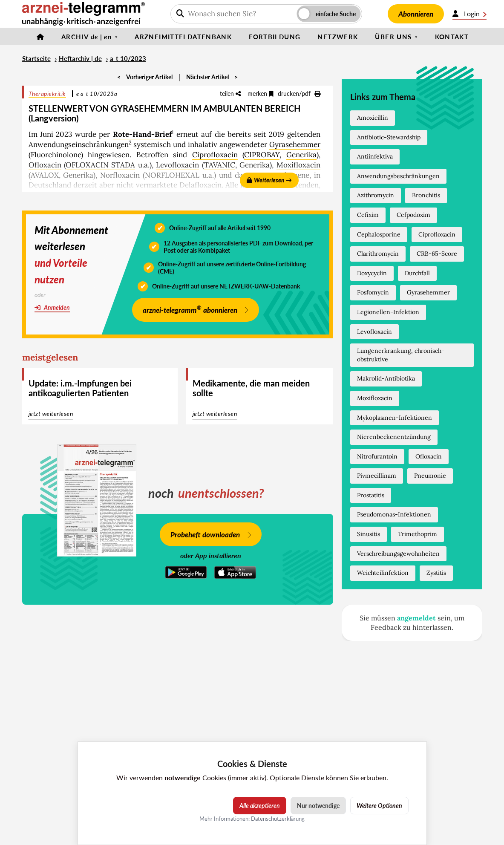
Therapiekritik (47, 94)
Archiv (86, 37)
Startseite (36, 58)
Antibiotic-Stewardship (389, 137)
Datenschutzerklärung (278, 819)
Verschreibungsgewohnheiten (398, 554)
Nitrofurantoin (377, 456)
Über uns (393, 37)
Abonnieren (416, 14)
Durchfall (417, 273)
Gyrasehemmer (295, 144)
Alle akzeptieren (260, 806)
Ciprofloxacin (215, 155)
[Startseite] (40, 37)
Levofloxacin (177, 165)
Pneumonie (430, 476)
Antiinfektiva (375, 156)
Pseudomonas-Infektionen (394, 514)
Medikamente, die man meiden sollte (251, 388)
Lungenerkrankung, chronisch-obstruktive (401, 355)
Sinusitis (369, 534)
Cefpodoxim (413, 215)
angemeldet (416, 618)
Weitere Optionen (379, 806)
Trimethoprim (418, 534)
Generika (301, 155)
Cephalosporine (379, 234)
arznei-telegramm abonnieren (190, 309)
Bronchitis (426, 195)
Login (469, 14)
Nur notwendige (318, 806)
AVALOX (45, 175)
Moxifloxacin (298, 165)
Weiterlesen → (269, 180)
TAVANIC (220, 165)
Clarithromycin (378, 254)
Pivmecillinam (377, 476)
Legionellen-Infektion (388, 312)
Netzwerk (338, 37)
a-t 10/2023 (128, 58)
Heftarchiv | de (80, 58)
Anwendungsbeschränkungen (398, 176)
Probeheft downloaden (205, 535)
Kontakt (452, 37)
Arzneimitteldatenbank (183, 37)
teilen (230, 94)
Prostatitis (371, 495)
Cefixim (368, 215)
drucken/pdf (299, 94)
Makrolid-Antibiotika (386, 378)
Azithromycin (376, 195)
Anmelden (52, 307)
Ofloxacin (45, 165)
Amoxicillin (373, 118)
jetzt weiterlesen (51, 414)
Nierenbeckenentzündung (394, 437)
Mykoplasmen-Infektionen (395, 418)
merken (261, 94)
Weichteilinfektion (383, 573)
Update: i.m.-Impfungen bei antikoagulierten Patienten (80, 388)
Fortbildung (275, 37)
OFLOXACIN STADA (100, 165)
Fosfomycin (373, 292)
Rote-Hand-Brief (142, 134)
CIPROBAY (262, 155)
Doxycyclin (372, 273)
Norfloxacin (120, 175)
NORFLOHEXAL (172, 175)
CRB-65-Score (437, 254)
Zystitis (436, 573)
